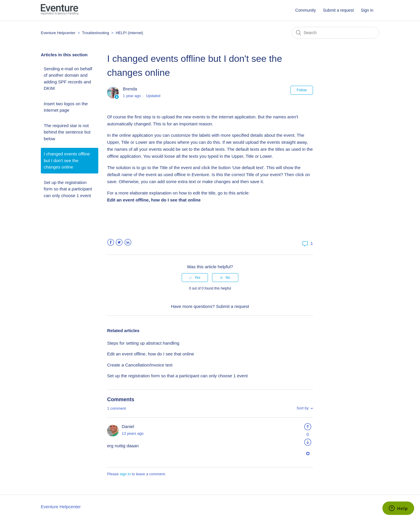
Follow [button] (302, 90)
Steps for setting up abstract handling (143, 343)
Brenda (130, 89)
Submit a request (338, 10)
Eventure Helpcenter (58, 33)
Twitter (119, 242)
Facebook (111, 242)
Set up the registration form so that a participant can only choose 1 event (68, 189)
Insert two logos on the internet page (66, 107)
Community (306, 10)
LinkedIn (128, 242)
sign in (125, 474)
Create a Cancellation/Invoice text (140, 365)
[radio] (195, 278)
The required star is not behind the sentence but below (67, 132)
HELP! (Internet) (129, 33)
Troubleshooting (96, 33)
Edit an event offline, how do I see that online (150, 354)
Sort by (303, 408)
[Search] (335, 33)
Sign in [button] (367, 10)
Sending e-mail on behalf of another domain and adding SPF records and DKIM (68, 79)
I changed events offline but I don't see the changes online (67, 160)
